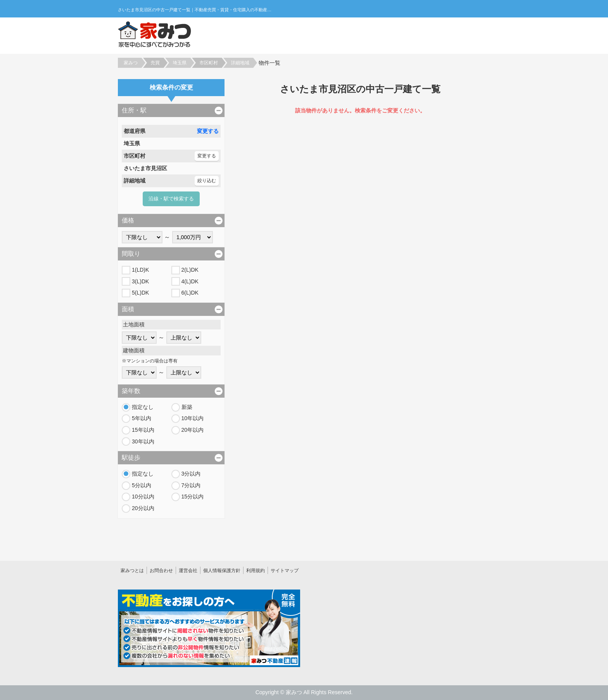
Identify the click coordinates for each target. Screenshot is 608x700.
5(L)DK (140, 293)
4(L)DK (190, 281)
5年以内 (142, 418)
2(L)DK (190, 270)
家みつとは (132, 571)
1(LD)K (140, 270)
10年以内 (193, 418)
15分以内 (193, 497)
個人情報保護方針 (222, 571)
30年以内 (143, 441)
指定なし (143, 407)
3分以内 (191, 474)
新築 (187, 407)
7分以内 (191, 485)
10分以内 (143, 497)
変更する (208, 131)
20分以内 (143, 508)
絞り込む (207, 181)
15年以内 (143, 430)
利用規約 (256, 571)
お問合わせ (161, 571)
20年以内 (193, 430)
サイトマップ (285, 571)
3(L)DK (140, 281)
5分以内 (142, 485)
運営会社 (188, 571)
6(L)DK (190, 293)
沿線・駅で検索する (171, 199)
